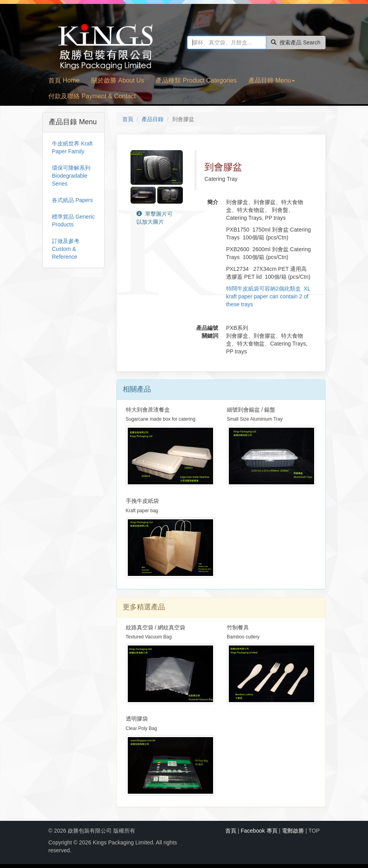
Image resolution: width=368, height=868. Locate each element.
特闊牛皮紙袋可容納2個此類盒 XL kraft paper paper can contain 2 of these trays (268, 296)
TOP (314, 831)
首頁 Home (64, 80)
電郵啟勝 (293, 831)
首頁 (128, 119)
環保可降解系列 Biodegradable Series (71, 176)
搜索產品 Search (296, 42)
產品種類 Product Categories (196, 80)
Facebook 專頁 (259, 831)
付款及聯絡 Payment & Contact (92, 96)
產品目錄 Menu (272, 80)
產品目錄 (153, 119)
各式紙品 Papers (72, 200)
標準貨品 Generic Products (73, 221)
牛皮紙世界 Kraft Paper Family (72, 147)
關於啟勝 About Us (118, 80)
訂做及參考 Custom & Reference (66, 249)
